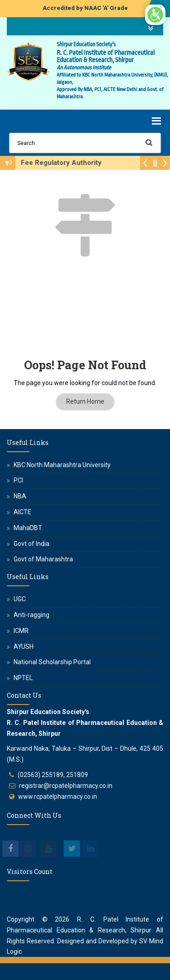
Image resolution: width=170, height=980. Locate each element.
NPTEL (23, 678)
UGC (20, 599)
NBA (20, 496)
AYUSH (24, 647)
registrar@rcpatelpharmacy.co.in (66, 786)
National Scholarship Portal (52, 662)
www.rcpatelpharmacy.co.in (58, 797)
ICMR (21, 631)
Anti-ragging (32, 615)
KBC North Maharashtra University (62, 465)
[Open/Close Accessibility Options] (155, 15)
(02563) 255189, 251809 (53, 775)
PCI (18, 480)
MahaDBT (28, 528)
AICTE (22, 512)
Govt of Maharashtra (43, 559)
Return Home (85, 401)
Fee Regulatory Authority (64, 163)
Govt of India (32, 544)
